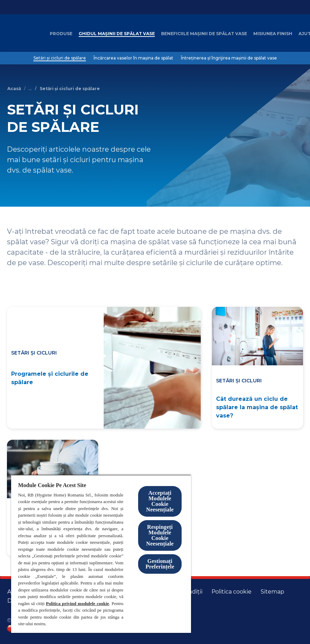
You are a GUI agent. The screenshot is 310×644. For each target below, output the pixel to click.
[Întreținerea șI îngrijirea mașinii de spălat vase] (229, 58)
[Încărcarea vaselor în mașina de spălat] (133, 58)
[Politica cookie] (232, 592)
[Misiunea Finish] (273, 34)
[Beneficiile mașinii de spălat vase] (204, 34)
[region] (101, 554)
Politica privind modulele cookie (77, 603)
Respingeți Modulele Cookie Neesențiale (160, 535)
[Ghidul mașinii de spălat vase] (117, 34)
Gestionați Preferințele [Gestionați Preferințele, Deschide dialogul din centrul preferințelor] (160, 564)
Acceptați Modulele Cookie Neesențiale (160, 501)
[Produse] (61, 34)
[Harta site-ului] (272, 592)
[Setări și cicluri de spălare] (60, 58)
